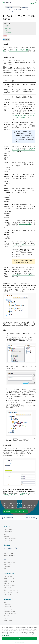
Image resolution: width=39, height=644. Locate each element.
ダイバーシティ (8, 609)
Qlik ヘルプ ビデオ (9, 529)
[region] (19, 635)
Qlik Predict (7, 567)
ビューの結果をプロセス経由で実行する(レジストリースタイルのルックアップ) (23, 115)
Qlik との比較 (8, 588)
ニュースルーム (8, 618)
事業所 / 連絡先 (8, 620)
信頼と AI (6, 583)
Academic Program (9, 611)
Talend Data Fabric (9, 556)
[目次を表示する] (3, 7)
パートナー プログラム (10, 613)
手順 (6, 30)
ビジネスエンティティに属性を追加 (18, 51)
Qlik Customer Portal (10, 538)
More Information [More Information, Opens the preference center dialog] (19, 642)
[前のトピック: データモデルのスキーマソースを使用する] (10, 518)
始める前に (7, 26)
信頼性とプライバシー (10, 581)
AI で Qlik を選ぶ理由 (10, 586)
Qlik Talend (7, 551)
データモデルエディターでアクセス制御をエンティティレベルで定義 (23, 150)
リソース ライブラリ (9, 541)
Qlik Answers (8, 564)
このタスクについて (10, 28)
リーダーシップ (8, 604)
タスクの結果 (8, 32)
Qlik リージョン (8, 595)
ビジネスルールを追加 (25, 224)
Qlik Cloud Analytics (10, 562)
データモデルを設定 (10, 11)
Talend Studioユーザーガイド (13, 7)
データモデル (24, 9)
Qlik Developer (8, 532)
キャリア (6, 616)
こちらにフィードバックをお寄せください (16, 511)
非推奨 (5, 36)
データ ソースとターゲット (11, 592)
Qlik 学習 (6, 536)
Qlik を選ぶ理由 (8, 577)
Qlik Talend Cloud (9, 553)
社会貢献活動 (7, 607)
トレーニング (7, 534)
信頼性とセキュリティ (10, 579)
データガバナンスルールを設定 (13, 9)
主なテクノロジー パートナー (12, 590)
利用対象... (7, 39)
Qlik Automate (8, 569)
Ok (19, 639)
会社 (5, 602)
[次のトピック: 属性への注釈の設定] (29, 518)
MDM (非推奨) (25, 7)
